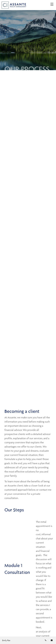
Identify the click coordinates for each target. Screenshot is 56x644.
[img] (28, 35)
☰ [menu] (52, 4)
